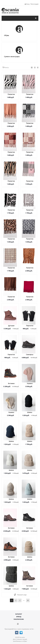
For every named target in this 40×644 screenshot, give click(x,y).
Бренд (19, 617)
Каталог (19, 614)
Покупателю (19, 619)
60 (28, 600)
